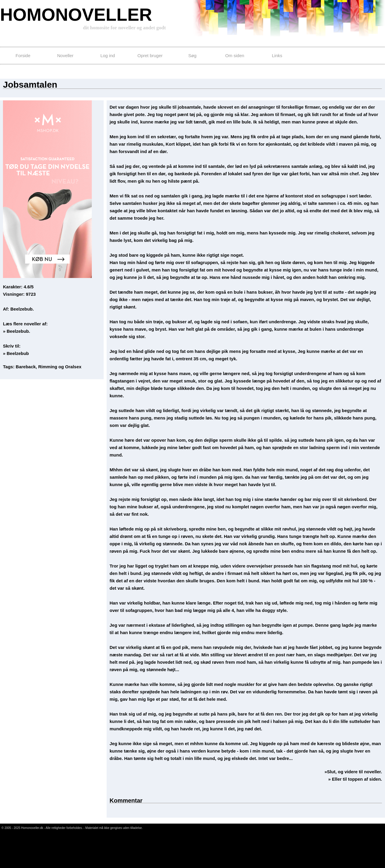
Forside (23, 56)
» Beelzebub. (17, 331)
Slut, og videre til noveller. (354, 772)
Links (277, 56)
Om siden (235, 56)
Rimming (48, 367)
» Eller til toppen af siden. (355, 779)
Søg (192, 56)
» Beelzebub (16, 353)
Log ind (108, 56)
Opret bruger (150, 56)
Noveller (65, 56)
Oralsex (73, 367)
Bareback (26, 367)
